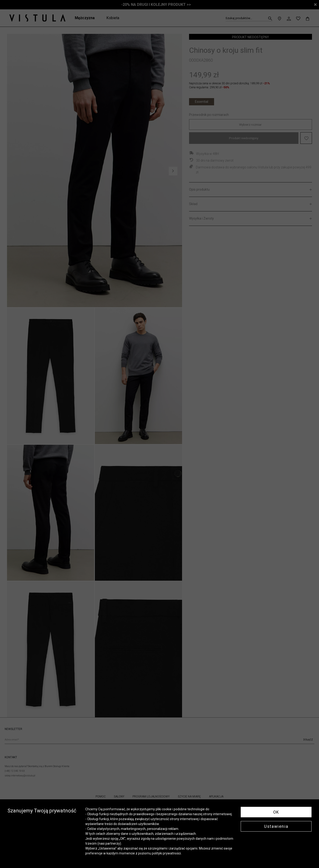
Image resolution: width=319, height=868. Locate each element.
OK (276, 812)
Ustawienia (276, 826)
